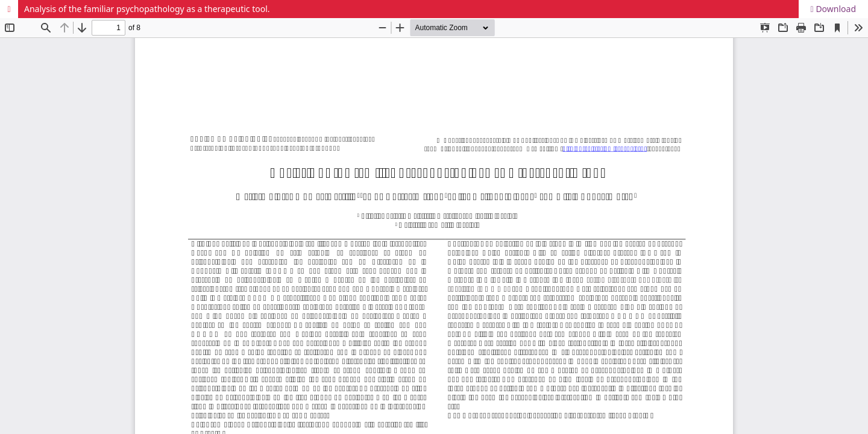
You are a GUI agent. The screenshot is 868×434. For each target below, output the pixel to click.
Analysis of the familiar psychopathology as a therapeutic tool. (147, 9)
